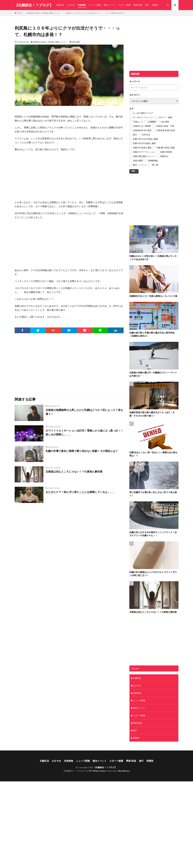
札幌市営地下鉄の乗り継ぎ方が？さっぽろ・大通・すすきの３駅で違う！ (152, 414)
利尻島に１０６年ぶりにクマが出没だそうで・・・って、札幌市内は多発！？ (96, 13)
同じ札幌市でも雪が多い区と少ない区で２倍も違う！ (153, 494)
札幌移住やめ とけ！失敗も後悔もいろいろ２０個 (153, 296)
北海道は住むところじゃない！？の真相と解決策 (74, 471)
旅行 (147, 5)
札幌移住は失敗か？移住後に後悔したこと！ (44, 13)
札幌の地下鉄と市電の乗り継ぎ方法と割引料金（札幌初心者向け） (152, 334)
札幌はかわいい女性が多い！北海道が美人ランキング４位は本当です (153, 258)
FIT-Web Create (97, 771)
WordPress (124, 771)
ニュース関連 (95, 5)
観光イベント (110, 5)
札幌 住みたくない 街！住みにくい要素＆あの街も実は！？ (153, 454)
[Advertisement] (69, 174)
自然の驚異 (76, 42)
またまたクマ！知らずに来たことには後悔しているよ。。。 (80, 492)
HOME (20, 13)
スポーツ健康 (125, 5)
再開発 (155, 5)
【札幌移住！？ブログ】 (34, 5)
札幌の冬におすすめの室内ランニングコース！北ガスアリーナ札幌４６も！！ (153, 534)
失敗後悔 (82, 5)
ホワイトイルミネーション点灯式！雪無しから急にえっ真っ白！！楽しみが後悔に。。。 (84, 432)
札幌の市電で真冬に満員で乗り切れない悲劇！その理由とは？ (82, 451)
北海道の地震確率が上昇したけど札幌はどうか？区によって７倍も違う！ (84, 412)
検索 (133, 171)
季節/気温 (138, 5)
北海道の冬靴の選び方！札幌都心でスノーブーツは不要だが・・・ (153, 374)
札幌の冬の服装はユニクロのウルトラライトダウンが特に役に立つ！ (153, 574)
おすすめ (71, 5)
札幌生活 (60, 5)
